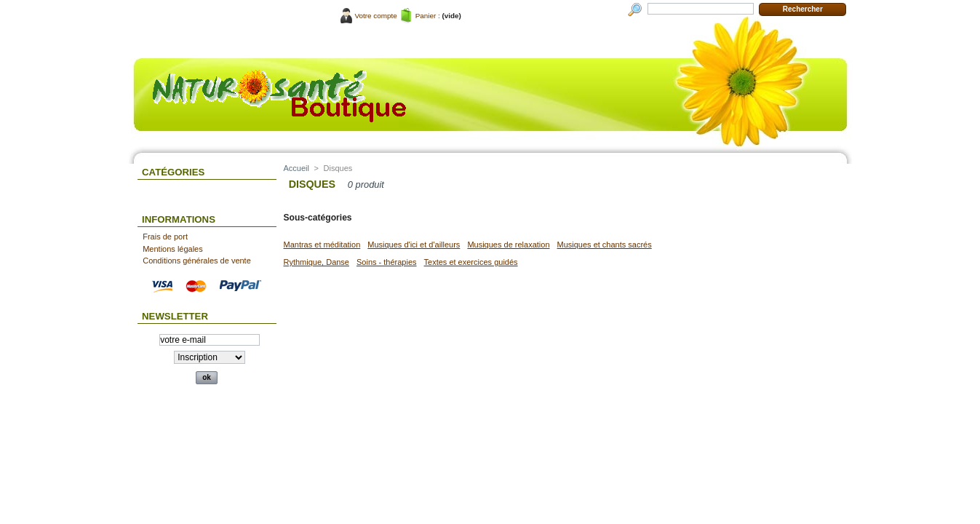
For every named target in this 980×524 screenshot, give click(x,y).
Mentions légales (173, 249)
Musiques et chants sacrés (605, 245)
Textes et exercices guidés (471, 262)
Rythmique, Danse (317, 262)
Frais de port (165, 237)
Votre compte (376, 16)
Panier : (428, 16)
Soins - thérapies (387, 262)
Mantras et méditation (322, 245)
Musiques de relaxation (508, 245)
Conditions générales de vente (197, 261)
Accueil (296, 168)
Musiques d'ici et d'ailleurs (414, 245)
